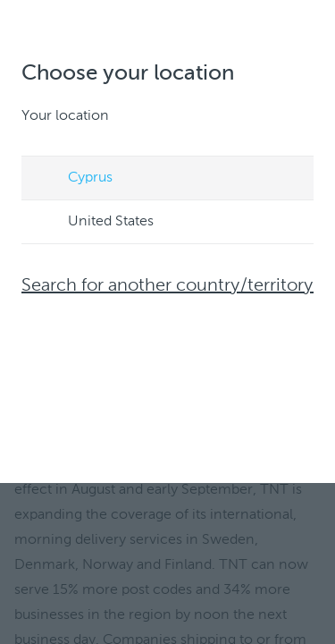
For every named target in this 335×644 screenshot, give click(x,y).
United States (94, 223)
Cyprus (73, 179)
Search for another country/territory (167, 286)
